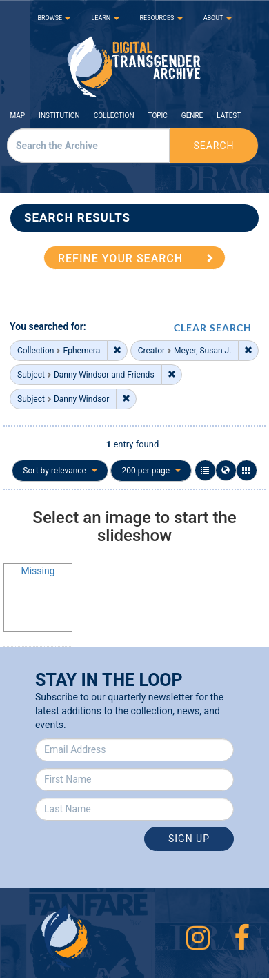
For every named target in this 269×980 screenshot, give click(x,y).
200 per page (151, 471)
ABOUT (218, 18)
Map (18, 116)
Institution (59, 116)
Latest (229, 116)
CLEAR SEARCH (213, 327)
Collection (114, 116)
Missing (38, 571)
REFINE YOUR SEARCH (120, 258)
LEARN (105, 18)
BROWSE (54, 18)
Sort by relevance (60, 471)
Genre (192, 116)
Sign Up (189, 839)
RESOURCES (161, 18)
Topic (158, 116)
